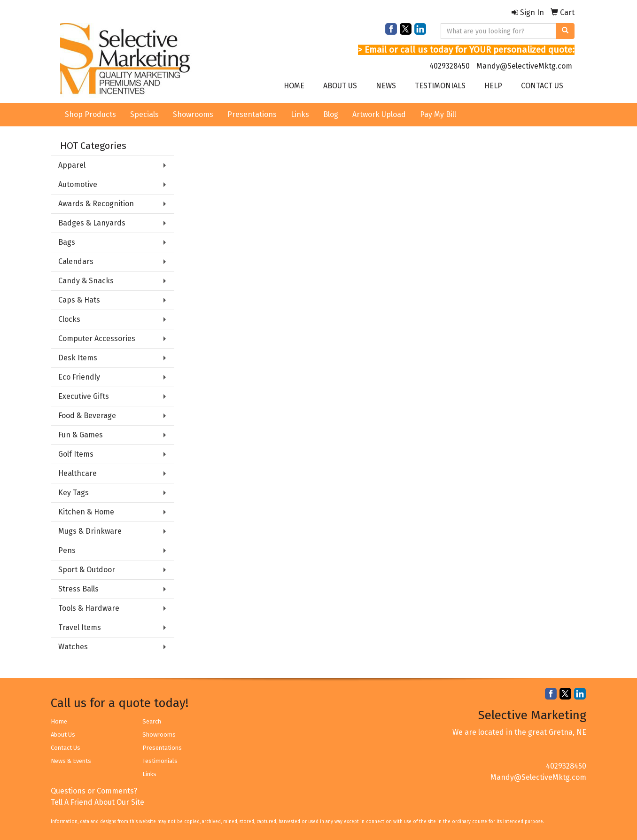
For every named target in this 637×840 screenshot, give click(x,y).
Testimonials (160, 761)
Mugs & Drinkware (90, 531)
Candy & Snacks (86, 281)
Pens (67, 550)
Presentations (252, 114)
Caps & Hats (79, 300)
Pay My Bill (438, 114)
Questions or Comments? (94, 791)
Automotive (78, 184)
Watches (73, 647)
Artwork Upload (379, 114)
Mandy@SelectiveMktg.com (524, 66)
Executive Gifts (84, 396)
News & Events (71, 761)
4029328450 (450, 66)
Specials (144, 114)
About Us (63, 735)
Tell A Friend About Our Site (97, 802)
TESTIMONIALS (440, 86)
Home (59, 721)
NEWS (386, 86)
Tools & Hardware (89, 608)
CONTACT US (542, 86)
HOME (294, 86)
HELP (493, 86)
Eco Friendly (79, 377)
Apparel (72, 165)
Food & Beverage (87, 416)
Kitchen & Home (86, 512)
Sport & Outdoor (87, 570)
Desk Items (78, 358)
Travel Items (80, 627)
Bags (67, 242)
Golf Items (76, 454)
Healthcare (78, 473)
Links (300, 114)
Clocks (69, 319)
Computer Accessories (97, 338)
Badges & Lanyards (92, 223)
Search (152, 721)
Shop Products (90, 114)
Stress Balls (78, 589)
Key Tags (74, 493)
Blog (331, 114)
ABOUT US (340, 86)
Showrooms (193, 114)
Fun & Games (81, 435)
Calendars (76, 261)
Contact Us (66, 748)
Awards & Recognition (96, 204)
